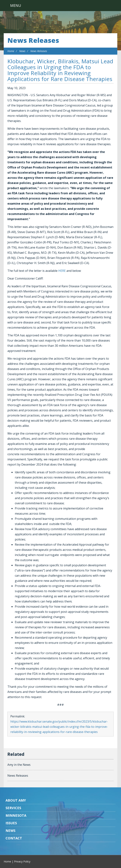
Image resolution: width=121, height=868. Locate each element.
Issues (11, 823)
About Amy (16, 800)
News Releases (33, 40)
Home (11, 51)
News (22, 51)
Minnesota (16, 815)
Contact (14, 838)
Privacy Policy (22, 861)
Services (13, 808)
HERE (62, 271)
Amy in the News (19, 765)
